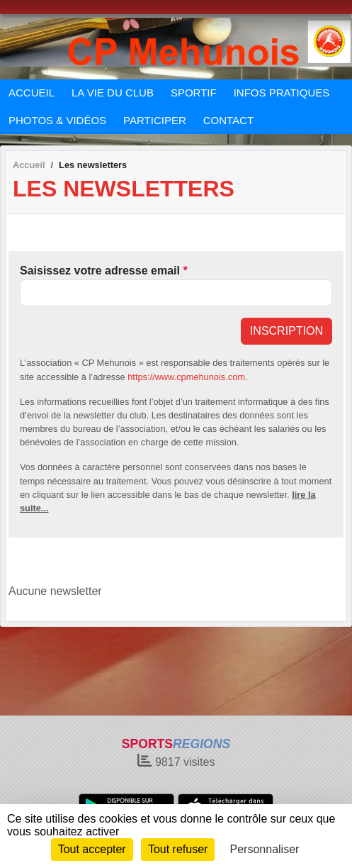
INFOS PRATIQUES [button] (282, 93)
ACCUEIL (32, 93)
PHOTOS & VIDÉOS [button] (57, 120)
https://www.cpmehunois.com (186, 377)
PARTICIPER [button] (155, 120)
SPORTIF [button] (194, 93)
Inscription (286, 331)
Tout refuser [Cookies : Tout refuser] (178, 849)
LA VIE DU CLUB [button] (113, 93)
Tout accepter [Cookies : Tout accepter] (92, 849)
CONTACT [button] (228, 120)
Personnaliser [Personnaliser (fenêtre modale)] (265, 849)
